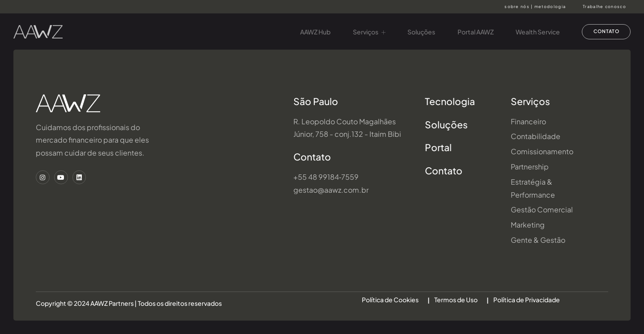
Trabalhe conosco (604, 6)
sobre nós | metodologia (535, 6)
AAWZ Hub (311, 32)
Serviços (365, 32)
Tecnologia (450, 101)
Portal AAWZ (472, 32)
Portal (438, 147)
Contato (312, 157)
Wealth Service (534, 32)
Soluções (417, 32)
